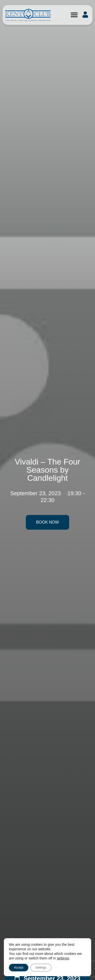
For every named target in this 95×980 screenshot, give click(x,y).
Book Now (48, 522)
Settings (41, 968)
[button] (74, 15)
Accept (19, 968)
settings (63, 958)
